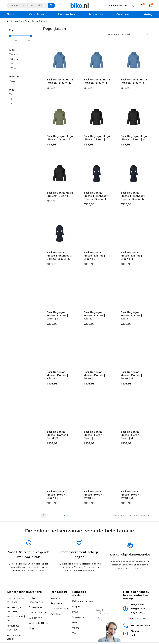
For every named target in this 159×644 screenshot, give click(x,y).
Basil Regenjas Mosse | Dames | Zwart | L (96, 371)
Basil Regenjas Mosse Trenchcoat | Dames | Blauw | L (95, 197)
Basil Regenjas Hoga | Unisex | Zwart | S (58, 195)
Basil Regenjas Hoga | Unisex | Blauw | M (95, 82)
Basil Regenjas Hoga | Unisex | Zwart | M (132, 139)
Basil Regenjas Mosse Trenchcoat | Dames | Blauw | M (132, 197)
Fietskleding (17, 21)
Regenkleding (31, 21)
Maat (12, 90)
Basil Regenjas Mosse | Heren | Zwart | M (133, 484)
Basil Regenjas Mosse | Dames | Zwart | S (59, 428)
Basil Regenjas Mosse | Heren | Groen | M (133, 428)
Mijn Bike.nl (59, 583)
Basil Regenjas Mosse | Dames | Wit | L (96, 315)
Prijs (12, 30)
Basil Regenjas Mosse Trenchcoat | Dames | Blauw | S (58, 257)
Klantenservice (18, 583)
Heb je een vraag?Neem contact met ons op (137, 586)
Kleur (12, 50)
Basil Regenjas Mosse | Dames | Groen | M (133, 255)
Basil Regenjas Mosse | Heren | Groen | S (59, 484)
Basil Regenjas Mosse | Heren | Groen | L (96, 428)
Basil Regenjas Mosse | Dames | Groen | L (96, 255)
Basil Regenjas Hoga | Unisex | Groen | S (58, 139)
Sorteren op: (116, 34)
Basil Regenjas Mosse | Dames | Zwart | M (133, 371)
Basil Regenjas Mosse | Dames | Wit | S (59, 371)
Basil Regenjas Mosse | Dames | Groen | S (59, 315)
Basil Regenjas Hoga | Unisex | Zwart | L (95, 139)
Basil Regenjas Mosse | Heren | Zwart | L (96, 484)
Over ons (35, 583)
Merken (14, 77)
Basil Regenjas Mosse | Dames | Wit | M (133, 315)
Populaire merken (79, 584)
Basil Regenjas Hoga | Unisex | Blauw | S (132, 82)
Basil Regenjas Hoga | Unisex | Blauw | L (58, 82)
